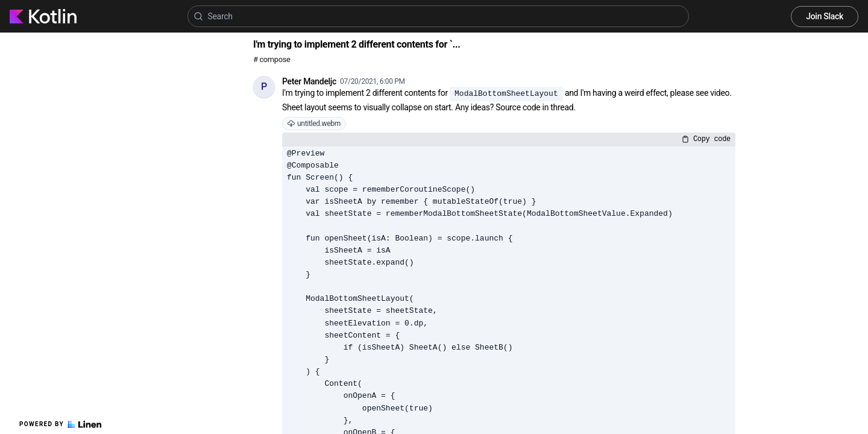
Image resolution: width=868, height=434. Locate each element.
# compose (272, 59)
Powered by (60, 424)
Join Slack (825, 16)
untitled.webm (314, 124)
